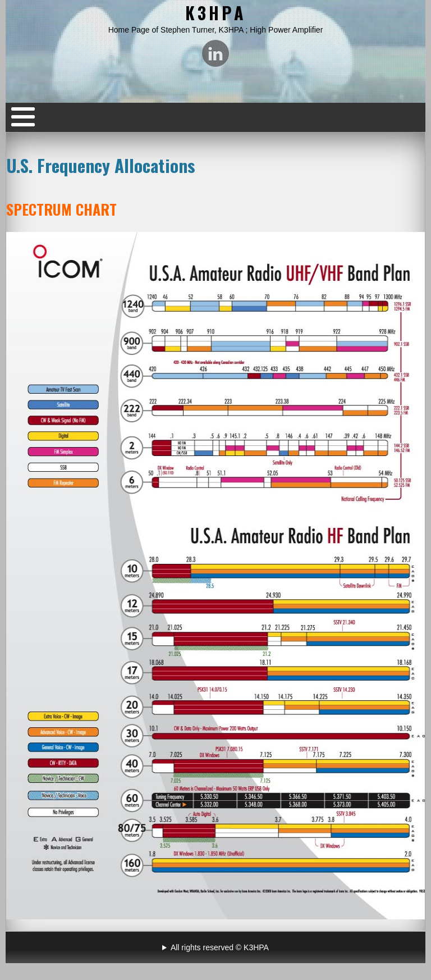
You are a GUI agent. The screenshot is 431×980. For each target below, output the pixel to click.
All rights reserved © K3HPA (220, 947)
